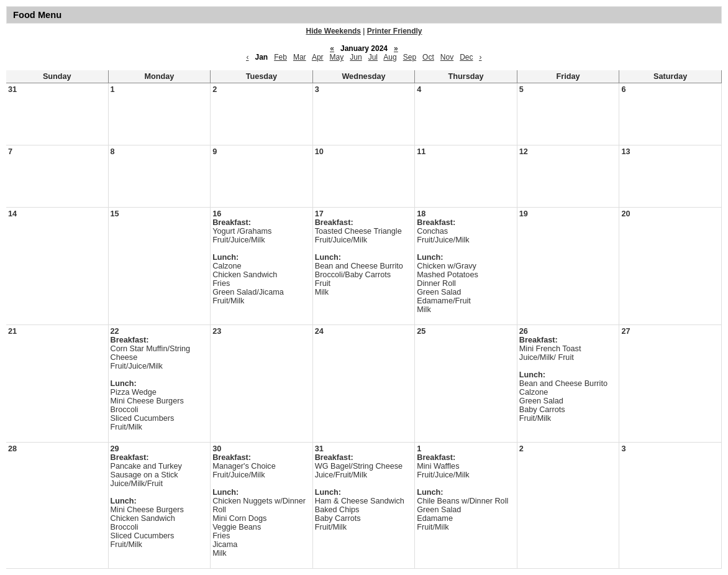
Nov (447, 57)
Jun (356, 57)
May (337, 57)
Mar (300, 57)
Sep (410, 57)
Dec (466, 57)
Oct (428, 57)
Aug (390, 57)
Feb (280, 57)
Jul (373, 57)
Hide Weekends (334, 31)
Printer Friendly (395, 31)
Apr (318, 57)
